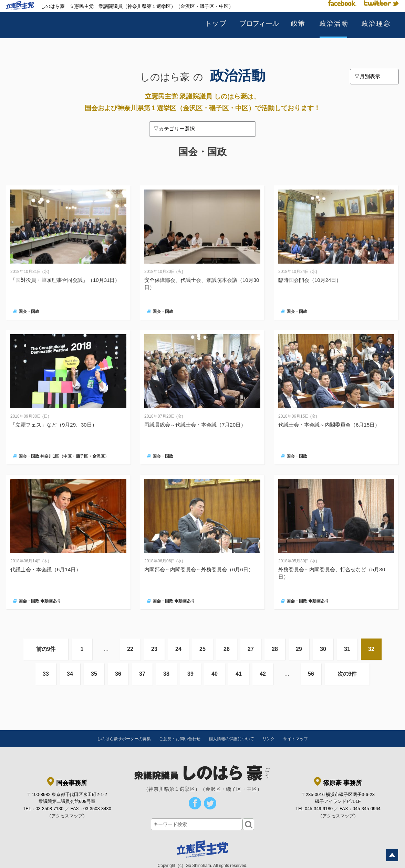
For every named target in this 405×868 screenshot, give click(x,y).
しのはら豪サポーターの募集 (124, 739)
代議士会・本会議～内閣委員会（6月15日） (329, 425)
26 (227, 649)
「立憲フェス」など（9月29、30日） (54, 425)
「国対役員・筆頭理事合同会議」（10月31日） (65, 280)
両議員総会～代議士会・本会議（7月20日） (195, 425)
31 (347, 649)
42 (263, 674)
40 (215, 674)
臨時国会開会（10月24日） (310, 280)
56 (311, 674)
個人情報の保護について (231, 739)
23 (154, 649)
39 (190, 674)
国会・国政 (29, 312)
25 (202, 649)
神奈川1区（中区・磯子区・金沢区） (75, 456)
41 (239, 674)
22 (130, 649)
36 (118, 674)
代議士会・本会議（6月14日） (46, 569)
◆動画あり (51, 601)
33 (46, 674)
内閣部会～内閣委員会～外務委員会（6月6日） (199, 569)
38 (166, 674)
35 (94, 674)
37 (142, 674)
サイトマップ (295, 739)
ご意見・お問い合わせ (180, 739)
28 (275, 649)
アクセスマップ (67, 816)
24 (178, 649)
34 (70, 674)
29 (299, 649)
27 (251, 649)
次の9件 (347, 674)
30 (323, 649)
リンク (269, 739)
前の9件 (46, 649)
